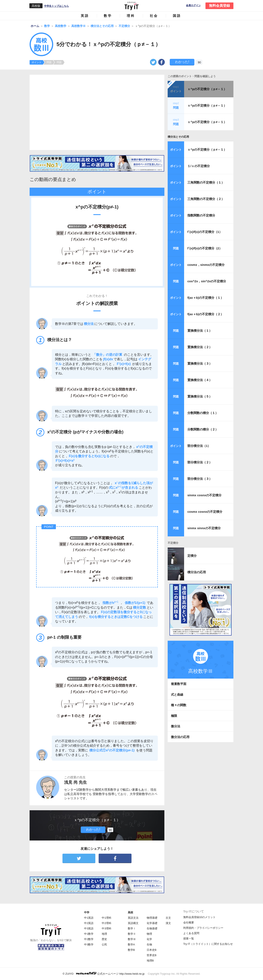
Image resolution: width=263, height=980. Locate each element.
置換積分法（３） (200, 363)
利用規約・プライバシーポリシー (203, 928)
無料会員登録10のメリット (199, 917)
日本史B (152, 950)
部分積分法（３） (200, 479)
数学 (108, 16)
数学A (131, 945)
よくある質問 (191, 933)
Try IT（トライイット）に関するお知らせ (208, 944)
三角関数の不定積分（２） (206, 199)
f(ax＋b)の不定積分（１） (205, 298)
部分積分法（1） (199, 446)
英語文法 (133, 918)
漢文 (168, 923)
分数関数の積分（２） (203, 429)
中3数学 (89, 945)
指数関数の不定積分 (201, 215)
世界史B (152, 955)
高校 (130, 912)
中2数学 (89, 939)
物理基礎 (152, 918)
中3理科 (106, 928)
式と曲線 (177, 695)
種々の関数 (179, 705)
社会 (154, 16)
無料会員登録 (219, 6)
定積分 (192, 556)
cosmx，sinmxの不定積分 (206, 265)
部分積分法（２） (200, 462)
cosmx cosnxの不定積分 (205, 512)
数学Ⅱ (132, 934)
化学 (149, 939)
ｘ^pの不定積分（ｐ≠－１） (207, 89)
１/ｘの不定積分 (199, 166)
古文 (168, 918)
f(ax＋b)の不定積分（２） (205, 314)
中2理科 (106, 923)
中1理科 (106, 918)
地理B (150, 961)
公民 (104, 945)
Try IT (131, 6)
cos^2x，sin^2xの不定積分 (207, 281)
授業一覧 (189, 939)
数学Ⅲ (132, 939)
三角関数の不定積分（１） (206, 182)
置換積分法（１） (200, 331)
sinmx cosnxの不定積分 (204, 495)
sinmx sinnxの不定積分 (204, 528)
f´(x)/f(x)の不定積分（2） (205, 248)
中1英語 (89, 918)
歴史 (104, 939)
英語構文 (133, 923)
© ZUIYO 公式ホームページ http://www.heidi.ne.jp (104, 974)
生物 (149, 945)
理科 (131, 16)
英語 (85, 16)
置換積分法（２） (200, 347)
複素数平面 (179, 684)
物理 (149, 934)
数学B (131, 950)
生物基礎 (152, 928)
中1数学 (89, 934)
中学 (87, 912)
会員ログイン (193, 5)
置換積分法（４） (200, 380)
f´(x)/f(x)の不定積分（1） (205, 232)
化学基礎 (152, 923)
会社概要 (189, 922)
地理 (104, 934)
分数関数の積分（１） (203, 413)
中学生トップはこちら (57, 6)
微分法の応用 (180, 737)
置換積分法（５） (200, 396)
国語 (177, 16)
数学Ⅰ (132, 928)
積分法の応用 (197, 572)
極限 (174, 716)
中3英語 (89, 928)
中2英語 (89, 923)
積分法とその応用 (178, 137)
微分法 (176, 726)
